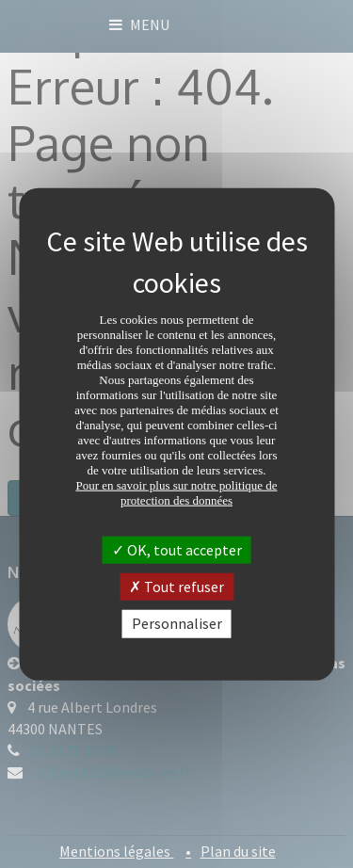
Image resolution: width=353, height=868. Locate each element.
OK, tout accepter (177, 550)
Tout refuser (176, 587)
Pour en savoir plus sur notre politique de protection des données (176, 493)
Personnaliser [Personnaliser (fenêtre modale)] (177, 623)
